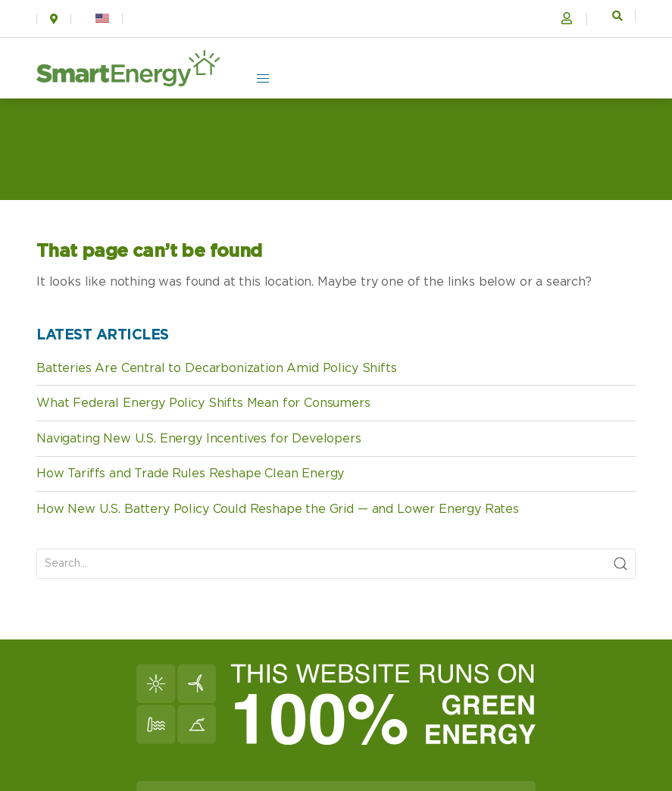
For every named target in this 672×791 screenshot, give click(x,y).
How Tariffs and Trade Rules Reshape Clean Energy (190, 474)
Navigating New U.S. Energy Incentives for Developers (199, 439)
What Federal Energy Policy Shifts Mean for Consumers (203, 403)
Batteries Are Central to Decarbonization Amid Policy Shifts (217, 368)
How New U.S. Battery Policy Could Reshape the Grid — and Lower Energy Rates (278, 509)
